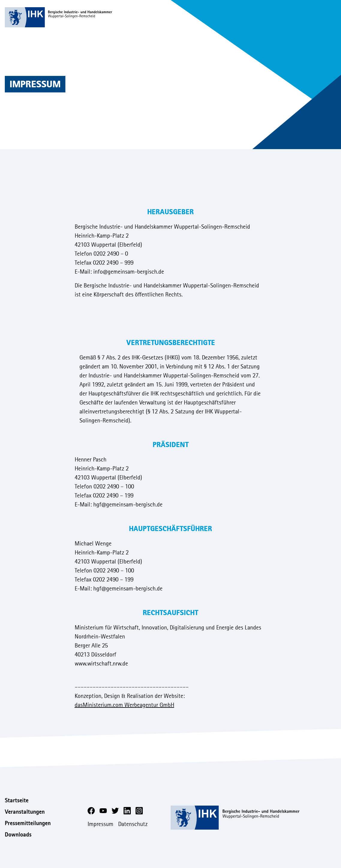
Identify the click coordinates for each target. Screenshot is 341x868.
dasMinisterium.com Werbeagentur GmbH (124, 705)
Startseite (17, 800)
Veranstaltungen (25, 812)
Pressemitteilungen (28, 823)
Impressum (100, 824)
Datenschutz (133, 824)
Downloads (18, 835)
